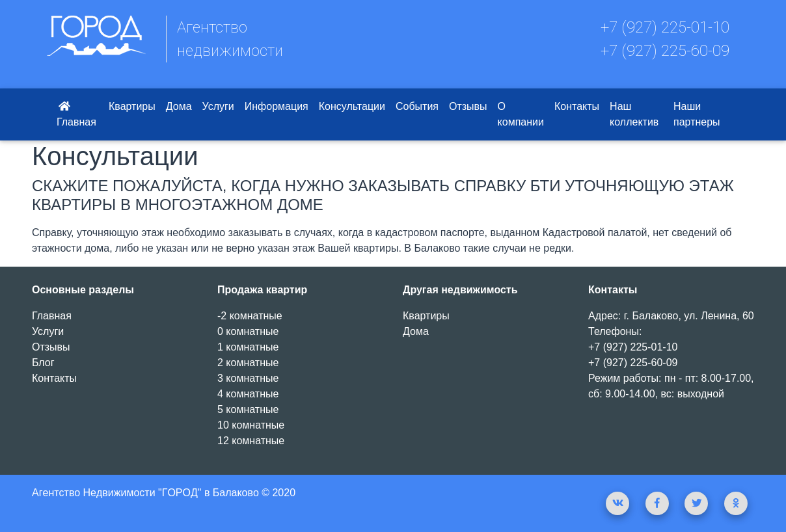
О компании (521, 114)
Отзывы (468, 106)
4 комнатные (248, 394)
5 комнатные (248, 409)
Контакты (577, 106)
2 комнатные (248, 363)
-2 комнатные (250, 316)
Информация (277, 106)
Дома (179, 106)
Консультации (352, 106)
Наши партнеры (697, 114)
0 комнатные (248, 331)
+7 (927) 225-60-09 (665, 51)
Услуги (218, 106)
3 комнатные (248, 378)
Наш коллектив (634, 114)
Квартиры (132, 106)
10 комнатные (251, 425)
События (417, 106)
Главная (76, 114)
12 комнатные (251, 441)
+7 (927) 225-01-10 (665, 27)
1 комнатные (248, 347)
